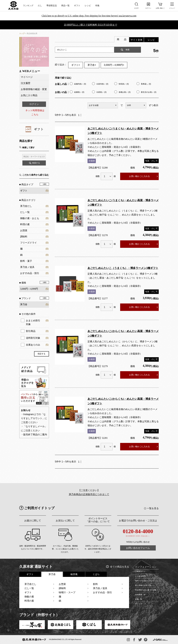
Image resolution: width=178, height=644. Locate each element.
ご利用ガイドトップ (39, 508)
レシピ (88, 6)
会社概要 (139, 595)
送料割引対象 (37, 338)
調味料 (24, 237)
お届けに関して (33, 521)
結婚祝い (79, 92)
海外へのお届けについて (145, 581)
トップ (22, 33)
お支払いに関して (65, 521)
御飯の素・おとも (30, 218)
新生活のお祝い (149, 92)
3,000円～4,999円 (114, 65)
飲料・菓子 (26, 261)
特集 (97, 6)
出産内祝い (102, 84)
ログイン (34, 104)
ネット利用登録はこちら (35, 112)
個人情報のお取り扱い (144, 585)
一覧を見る (153, 508)
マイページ (27, 77)
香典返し (146, 84)
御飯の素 (29, 597)
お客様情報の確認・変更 (34, 89)
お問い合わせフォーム (138, 548)
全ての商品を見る (120, 567)
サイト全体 (136, 40)
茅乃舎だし (26, 206)
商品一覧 (65, 6)
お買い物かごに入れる (139, 176)
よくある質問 (140, 576)
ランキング (28, 6)
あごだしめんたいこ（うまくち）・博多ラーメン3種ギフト (123, 268)
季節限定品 (52, 6)
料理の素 (25, 224)
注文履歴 (26, 83)
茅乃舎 (92, 65)
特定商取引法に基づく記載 (146, 590)
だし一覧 (25, 212)
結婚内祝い (80, 84)
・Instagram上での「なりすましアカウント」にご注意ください (34, 418)
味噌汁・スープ (67, 592)
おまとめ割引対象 (37, 322)
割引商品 (37, 331)
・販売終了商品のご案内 (34, 435)
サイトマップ (140, 604)
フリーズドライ (28, 243)
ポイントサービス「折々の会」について (98, 520)
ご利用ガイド (140, 572)
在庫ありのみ (37, 345)
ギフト (77, 6)
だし (40, 6)
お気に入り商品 (29, 95)
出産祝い (101, 92)
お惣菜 (24, 230)
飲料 (95, 584)
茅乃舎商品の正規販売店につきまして (89, 494)
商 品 (122, 39)
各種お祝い (125, 92)
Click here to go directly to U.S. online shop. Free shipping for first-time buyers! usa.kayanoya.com (89, 16)
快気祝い (124, 84)
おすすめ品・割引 (30, 273)
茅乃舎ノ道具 (27, 267)
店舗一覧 (139, 599)
